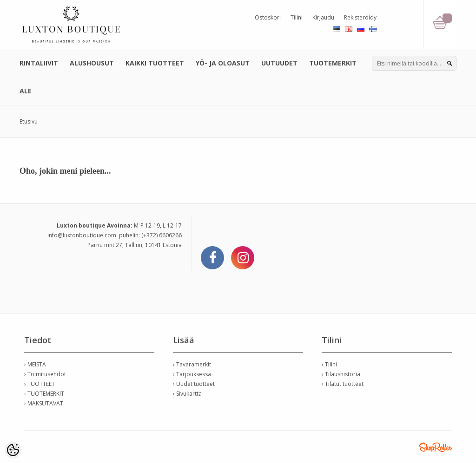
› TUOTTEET (40, 384)
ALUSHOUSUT (92, 63)
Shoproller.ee (436, 447)
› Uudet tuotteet (194, 384)
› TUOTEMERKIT (44, 394)
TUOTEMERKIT (333, 63)
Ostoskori (268, 17)
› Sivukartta (187, 394)
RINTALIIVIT (39, 63)
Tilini (297, 17)
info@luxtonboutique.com (82, 235)
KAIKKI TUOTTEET (155, 63)
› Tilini (329, 364)
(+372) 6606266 (162, 235)
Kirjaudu (323, 17)
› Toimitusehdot (45, 374)
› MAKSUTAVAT (44, 403)
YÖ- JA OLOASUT (223, 63)
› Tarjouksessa (192, 374)
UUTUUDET (279, 63)
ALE (26, 91)
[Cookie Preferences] (13, 450)
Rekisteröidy (360, 17)
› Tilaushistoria (341, 374)
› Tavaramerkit (192, 364)
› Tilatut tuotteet (343, 384)
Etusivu (29, 121)
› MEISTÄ (35, 364)
